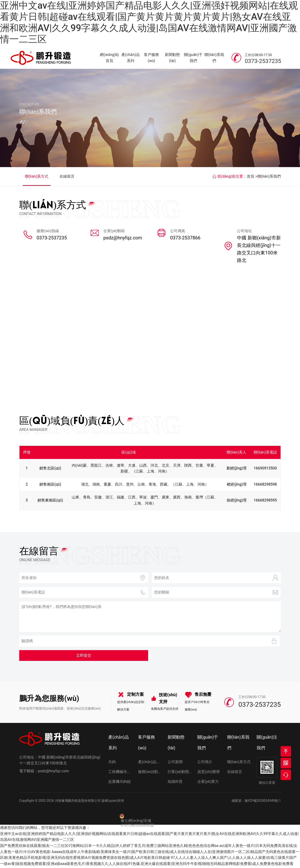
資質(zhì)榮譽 (209, 773)
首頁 (251, 178)
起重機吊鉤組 (120, 783)
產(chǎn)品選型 (150, 763)
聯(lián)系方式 (37, 178)
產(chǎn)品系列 (131, 58)
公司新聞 (175, 763)
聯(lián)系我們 (214, 58)
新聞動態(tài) (172, 58)
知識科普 (175, 783)
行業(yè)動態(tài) (180, 773)
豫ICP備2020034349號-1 (263, 802)
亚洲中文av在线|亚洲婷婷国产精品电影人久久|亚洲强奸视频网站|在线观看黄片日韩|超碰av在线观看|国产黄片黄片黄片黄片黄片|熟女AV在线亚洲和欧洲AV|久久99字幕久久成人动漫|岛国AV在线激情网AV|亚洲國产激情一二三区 (149, 22)
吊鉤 (112, 763)
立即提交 (84, 657)
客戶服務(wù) (151, 58)
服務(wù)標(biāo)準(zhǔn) (150, 773)
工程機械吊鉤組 (120, 773)
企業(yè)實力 (208, 783)
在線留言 (67, 178)
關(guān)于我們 (193, 58)
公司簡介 (205, 763)
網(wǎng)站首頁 (109, 58)
